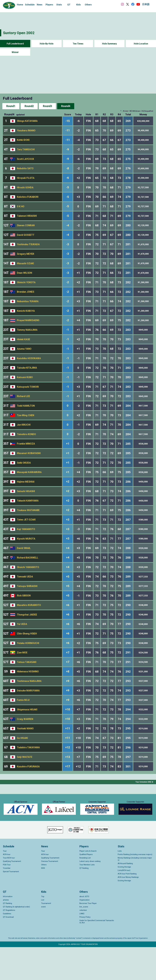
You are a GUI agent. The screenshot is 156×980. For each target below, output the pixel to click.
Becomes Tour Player (88, 936)
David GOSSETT (26, 241)
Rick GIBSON (24, 619)
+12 (68, 778)
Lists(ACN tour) (124, 903)
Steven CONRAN (26, 231)
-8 (68, 171)
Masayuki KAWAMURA (30, 490)
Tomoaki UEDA (25, 599)
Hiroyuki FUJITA (26, 181)
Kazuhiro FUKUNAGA (29, 798)
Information (8, 929)
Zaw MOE (22, 679)
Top (43, 929)
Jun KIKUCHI (24, 440)
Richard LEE (24, 410)
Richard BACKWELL (28, 579)
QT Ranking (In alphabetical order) (16, 940)
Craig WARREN (25, 748)
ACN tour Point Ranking (127, 907)
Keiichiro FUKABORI (28, 201)
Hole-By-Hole (47, 44)
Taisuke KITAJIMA (27, 380)
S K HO (21, 211)
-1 (68, 340)
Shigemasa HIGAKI (27, 738)
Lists (120, 884)
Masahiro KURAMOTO (29, 629)
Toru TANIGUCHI (26, 151)
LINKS (82, 946)
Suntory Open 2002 (19, 33)
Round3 (47, 106)
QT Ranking (84, 901)
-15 (68, 121)
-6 (68, 181)
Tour (5, 884)
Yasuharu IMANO (26, 131)
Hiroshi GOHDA (25, 191)
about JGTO (84, 929)
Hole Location (141, 44)
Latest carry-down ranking (90, 894)
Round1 (11, 106)
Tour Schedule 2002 (143, 814)
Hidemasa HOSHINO (28, 698)
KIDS (43, 901)
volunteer (83, 943)
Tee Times (78, 44)
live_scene (84, 940)
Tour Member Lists (87, 898)
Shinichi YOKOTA (26, 290)
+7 (68, 679)
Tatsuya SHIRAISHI (28, 609)
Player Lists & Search (88, 884)
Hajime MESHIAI (26, 499)
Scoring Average (124, 900)
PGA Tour (7, 898)
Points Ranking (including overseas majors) (135, 887)
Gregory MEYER (26, 261)
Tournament (46, 936)
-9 (68, 151)
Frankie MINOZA (26, 460)
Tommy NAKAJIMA (28, 340)
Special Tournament (11, 904)
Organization (85, 933)
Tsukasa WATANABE (29, 529)
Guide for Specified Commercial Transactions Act (97, 954)
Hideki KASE (24, 350)
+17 (68, 798)
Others (44, 898)
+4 (68, 569)
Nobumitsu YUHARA (28, 310)
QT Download (8, 950)
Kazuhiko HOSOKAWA (29, 370)
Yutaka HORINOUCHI (28, 669)
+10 (68, 738)
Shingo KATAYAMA (28, 121)
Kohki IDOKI (23, 141)
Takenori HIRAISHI (27, 221)
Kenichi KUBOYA (26, 320)
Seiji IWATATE (25, 788)
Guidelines (7, 946)
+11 (68, 758)
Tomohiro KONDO (27, 450)
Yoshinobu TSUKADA (29, 251)
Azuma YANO (24, 360)
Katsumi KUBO (25, 390)
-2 (68, 290)
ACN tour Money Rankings (128, 910)
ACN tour (7, 887)
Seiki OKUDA (24, 479)
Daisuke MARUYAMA (29, 718)
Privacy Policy (85, 950)
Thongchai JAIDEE (27, 639)
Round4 (66, 106)
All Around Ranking (125, 896)
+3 (68, 539)
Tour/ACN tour (9, 891)
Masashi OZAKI (25, 270)
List (43, 933)
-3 (68, 251)
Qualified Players (86, 887)
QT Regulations (9, 943)
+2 (68, 499)
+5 (68, 599)
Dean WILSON (25, 280)
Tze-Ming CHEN (26, 430)
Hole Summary (110, 44)
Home (20, 5)
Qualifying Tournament (12, 894)
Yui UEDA (22, 649)
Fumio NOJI (23, 728)
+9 (68, 708)
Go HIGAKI (23, 768)
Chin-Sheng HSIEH (27, 659)
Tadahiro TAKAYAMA (29, 778)
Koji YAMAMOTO (26, 549)
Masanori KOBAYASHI (29, 470)
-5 (68, 191)
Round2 (29, 106)
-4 (68, 231)
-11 (68, 131)
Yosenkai (7, 901)
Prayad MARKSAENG (29, 330)
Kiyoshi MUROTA (26, 559)
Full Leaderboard (15, 44)
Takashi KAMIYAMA (28, 519)
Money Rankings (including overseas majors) (135, 892)
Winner (15, 52)
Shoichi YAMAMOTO (28, 589)
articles (6, 933)
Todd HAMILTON (26, 420)
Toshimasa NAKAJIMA (30, 708)
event (43, 940)
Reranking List (85, 891)
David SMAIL (24, 569)
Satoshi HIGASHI (26, 509)
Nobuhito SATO (26, 171)
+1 (68, 460)
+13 (68, 788)
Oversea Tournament (50, 894)
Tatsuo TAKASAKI (27, 688)
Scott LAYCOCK (26, 161)
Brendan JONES (26, 300)
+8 (68, 698)
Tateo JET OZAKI (26, 539)
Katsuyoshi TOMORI (28, 400)
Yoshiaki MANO (26, 758)
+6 (68, 629)
